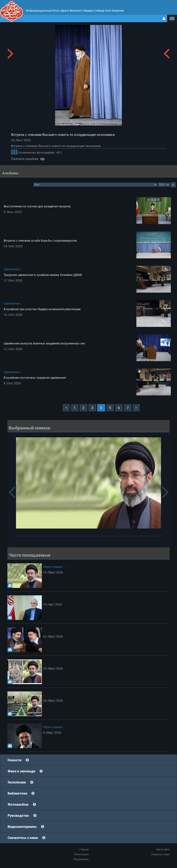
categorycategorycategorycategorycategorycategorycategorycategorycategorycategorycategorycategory (95, 185)
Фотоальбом (18, 804)
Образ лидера (53, 567)
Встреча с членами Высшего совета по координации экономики (63, 135)
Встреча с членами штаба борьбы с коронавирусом (40, 241)
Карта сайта (163, 849)
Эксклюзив (17, 782)
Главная (84, 849)
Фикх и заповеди (21, 771)
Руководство (18, 815)
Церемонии (12, 269)
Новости (15, 760)
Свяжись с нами (160, 854)
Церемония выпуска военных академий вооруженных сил (44, 343)
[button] (172, 18)
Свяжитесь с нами (23, 838)
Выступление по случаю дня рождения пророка (37, 206)
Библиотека (17, 793)
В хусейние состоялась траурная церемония (35, 378)
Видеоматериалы (22, 827)
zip (42, 159)
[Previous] (66, 408)
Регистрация (81, 854)
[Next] (136, 408)
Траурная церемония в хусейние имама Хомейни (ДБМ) (43, 275)
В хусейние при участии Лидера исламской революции (42, 309)
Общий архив (81, 859)
